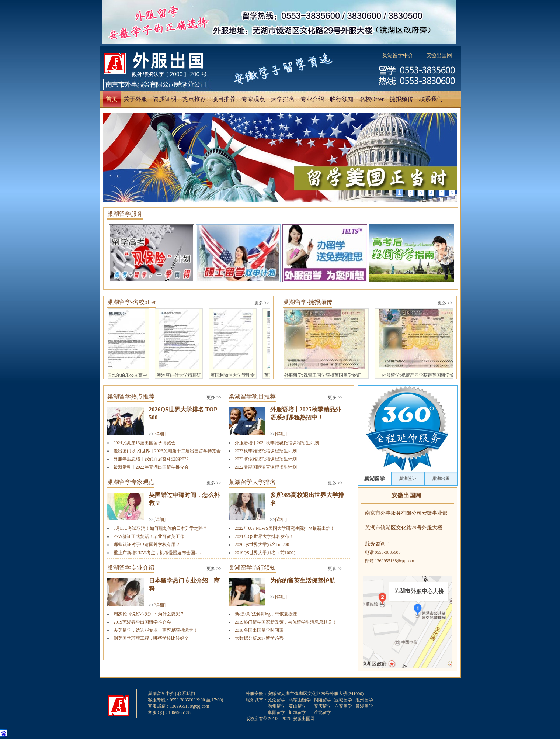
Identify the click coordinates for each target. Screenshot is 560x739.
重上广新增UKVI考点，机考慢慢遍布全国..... (157, 553)
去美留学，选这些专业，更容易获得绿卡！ (156, 630)
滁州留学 (276, 706)
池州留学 (364, 700)
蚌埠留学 (298, 712)
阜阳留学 (276, 712)
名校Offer (372, 99)
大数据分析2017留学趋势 (259, 638)
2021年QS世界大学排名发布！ (264, 536)
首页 (112, 99)
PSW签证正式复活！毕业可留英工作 (149, 536)
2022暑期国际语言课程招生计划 (266, 467)
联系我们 (431, 99)
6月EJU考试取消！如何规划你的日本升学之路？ (161, 528)
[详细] (160, 434)
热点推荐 (194, 99)
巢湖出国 (441, 479)
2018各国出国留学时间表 (259, 630)
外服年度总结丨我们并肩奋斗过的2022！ (153, 459)
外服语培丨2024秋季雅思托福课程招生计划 (277, 443)
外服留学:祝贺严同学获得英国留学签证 (422, 343)
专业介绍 (312, 99)
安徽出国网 (439, 56)
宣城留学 (343, 700)
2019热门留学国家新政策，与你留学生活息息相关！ (286, 622)
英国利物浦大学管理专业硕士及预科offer (234, 344)
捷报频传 (401, 99)
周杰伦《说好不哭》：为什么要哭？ (149, 614)
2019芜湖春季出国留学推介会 (142, 622)
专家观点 (253, 99)
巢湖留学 (375, 479)
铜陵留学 (323, 700)
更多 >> (262, 303)
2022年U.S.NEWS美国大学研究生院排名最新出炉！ (285, 528)
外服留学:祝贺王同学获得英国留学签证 (325, 343)
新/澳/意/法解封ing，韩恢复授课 (266, 614)
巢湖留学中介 (398, 56)
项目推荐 (224, 99)
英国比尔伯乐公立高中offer (127, 344)
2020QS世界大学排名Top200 (262, 545)
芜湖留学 (276, 700)
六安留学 (343, 706)
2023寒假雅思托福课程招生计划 (266, 459)
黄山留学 (298, 706)
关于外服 (135, 99)
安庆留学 (323, 706)
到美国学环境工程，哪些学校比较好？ (151, 638)
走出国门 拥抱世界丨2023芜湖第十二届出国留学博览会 (167, 451)
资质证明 (165, 99)
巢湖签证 (408, 479)
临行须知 (342, 99)
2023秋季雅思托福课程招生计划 (266, 451)
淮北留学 (323, 712)
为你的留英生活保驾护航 (303, 581)
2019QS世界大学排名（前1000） (266, 553)
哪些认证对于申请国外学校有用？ (147, 545)
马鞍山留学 (300, 700)
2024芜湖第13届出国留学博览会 (145, 443)
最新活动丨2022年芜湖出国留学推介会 (151, 467)
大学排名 (283, 99)
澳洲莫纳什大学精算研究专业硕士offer (181, 344)
